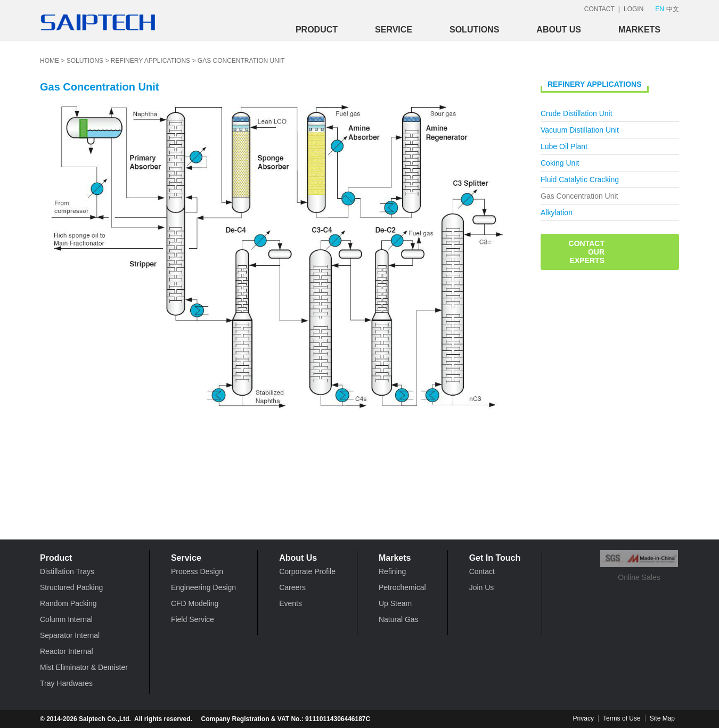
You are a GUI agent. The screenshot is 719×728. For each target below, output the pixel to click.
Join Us (482, 587)
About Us (559, 30)
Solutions (474, 30)
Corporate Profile (307, 571)
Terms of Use (622, 718)
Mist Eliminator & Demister (84, 667)
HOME (50, 61)
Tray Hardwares (66, 683)
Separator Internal (70, 635)
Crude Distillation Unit (577, 113)
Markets (639, 30)
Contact (482, 571)
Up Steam (395, 603)
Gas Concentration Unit (241, 61)
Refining (392, 571)
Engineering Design (203, 587)
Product (317, 30)
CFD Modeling (195, 603)
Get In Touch (495, 558)
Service (394, 30)
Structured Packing (71, 587)
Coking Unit (560, 163)
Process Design (197, 571)
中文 (673, 9)
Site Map (662, 718)
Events (291, 603)
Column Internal (66, 619)
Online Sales (639, 566)
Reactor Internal (67, 651)
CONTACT (599, 9)
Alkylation (557, 212)
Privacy (583, 718)
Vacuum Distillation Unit (580, 130)
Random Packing (68, 603)
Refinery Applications (150, 61)
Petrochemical (402, 587)
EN (660, 9)
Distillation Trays (67, 571)
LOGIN (634, 9)
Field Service (193, 619)
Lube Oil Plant (564, 146)
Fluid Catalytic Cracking (580, 179)
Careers (292, 587)
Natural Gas (399, 619)
